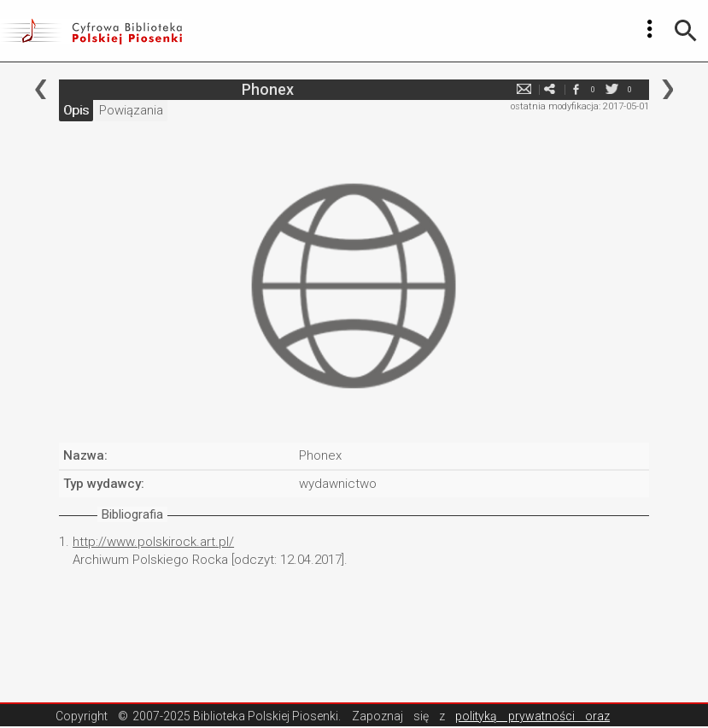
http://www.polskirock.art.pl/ (153, 542)
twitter (612, 89)
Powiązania (131, 110)
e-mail (524, 89)
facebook (576, 89)
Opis (76, 110)
